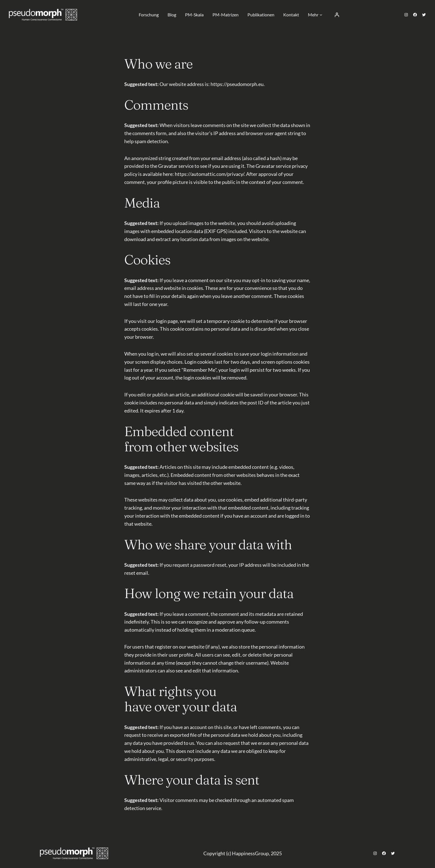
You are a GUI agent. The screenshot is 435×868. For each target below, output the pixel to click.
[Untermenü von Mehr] (321, 15)
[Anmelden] (337, 15)
